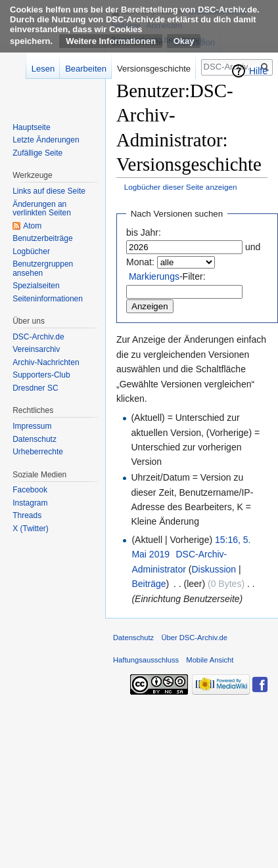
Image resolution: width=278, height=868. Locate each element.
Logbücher (31, 251)
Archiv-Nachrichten (46, 362)
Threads (27, 515)
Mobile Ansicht (210, 660)
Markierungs (154, 276)
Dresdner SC (35, 388)
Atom (32, 226)
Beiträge (149, 584)
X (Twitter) (31, 529)
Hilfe (258, 71)
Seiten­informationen (48, 299)
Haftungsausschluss (146, 660)
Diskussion (214, 569)
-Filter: (167, 276)
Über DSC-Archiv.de (194, 638)
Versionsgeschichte (154, 69)
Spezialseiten (36, 286)
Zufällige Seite (37, 153)
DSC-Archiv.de (38, 337)
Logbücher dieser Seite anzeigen (181, 187)
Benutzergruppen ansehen (43, 269)
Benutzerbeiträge (42, 238)
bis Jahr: (144, 232)
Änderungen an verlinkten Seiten (42, 209)
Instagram (30, 503)
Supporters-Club (41, 375)
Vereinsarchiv (36, 349)
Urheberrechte (38, 452)
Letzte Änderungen (46, 140)
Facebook (30, 490)
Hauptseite (31, 127)
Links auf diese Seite (49, 191)
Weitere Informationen (111, 41)
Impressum (32, 426)
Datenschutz (35, 439)
